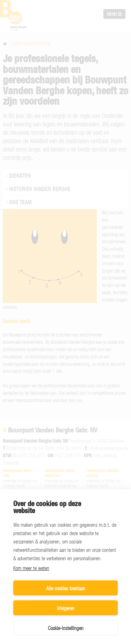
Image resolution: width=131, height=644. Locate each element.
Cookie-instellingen (66, 628)
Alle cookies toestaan (66, 588)
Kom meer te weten (31, 568)
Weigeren (66, 608)
